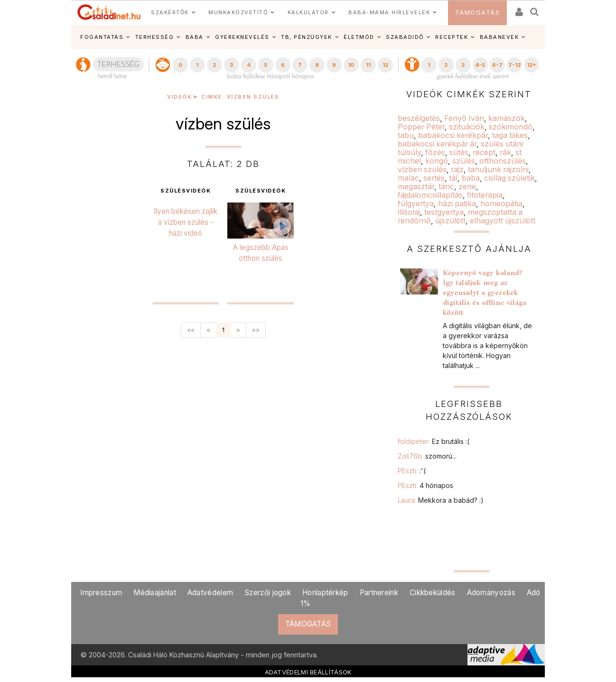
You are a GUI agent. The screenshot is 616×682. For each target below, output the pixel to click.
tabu (406, 135)
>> (256, 330)
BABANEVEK (499, 37)
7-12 (514, 65)
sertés (434, 178)
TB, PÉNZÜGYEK (307, 37)
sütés (459, 152)
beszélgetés (419, 118)
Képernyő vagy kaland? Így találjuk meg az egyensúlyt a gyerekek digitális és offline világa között (485, 293)
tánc (446, 186)
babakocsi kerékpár (453, 135)
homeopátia (501, 203)
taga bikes (510, 135)
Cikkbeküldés (433, 593)
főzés (435, 152)
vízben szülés (422, 169)
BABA (195, 37)
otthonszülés (503, 161)
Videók (179, 97)
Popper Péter (421, 127)
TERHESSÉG (155, 37)
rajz (457, 169)
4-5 (480, 65)
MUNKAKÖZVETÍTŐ (238, 12)
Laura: (441, 500)
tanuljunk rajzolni (498, 169)
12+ (532, 65)
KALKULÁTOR (308, 12)
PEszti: (412, 471)
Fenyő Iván (464, 118)
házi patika (457, 203)
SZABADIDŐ (405, 37)
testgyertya (444, 212)
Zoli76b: (427, 456)
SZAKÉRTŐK (170, 12)
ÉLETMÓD (359, 37)
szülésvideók (186, 191)
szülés (464, 161)
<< (191, 330)
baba (471, 178)
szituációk (467, 127)
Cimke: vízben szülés (240, 97)
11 (368, 65)
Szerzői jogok (268, 593)
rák (505, 152)
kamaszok (507, 118)
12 (385, 65)
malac (408, 178)
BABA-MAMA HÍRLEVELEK (389, 12)
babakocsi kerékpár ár (437, 144)
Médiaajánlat (155, 593)
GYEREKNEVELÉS (242, 37)
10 (351, 65)
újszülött (450, 221)
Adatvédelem (210, 593)
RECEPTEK (452, 37)
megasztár (416, 186)
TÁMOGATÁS (478, 13)
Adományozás (491, 593)
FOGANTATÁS (102, 37)
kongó (437, 161)
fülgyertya (416, 203)
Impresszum (101, 593)
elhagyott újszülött (503, 221)
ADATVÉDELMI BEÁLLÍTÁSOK (308, 672)
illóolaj (409, 212)
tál (453, 178)
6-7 (497, 65)
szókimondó (511, 127)
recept (484, 152)
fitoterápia (485, 195)
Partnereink (379, 593)
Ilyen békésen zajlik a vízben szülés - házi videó (186, 222)
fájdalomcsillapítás (430, 195)
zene (467, 186)
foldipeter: (434, 441)
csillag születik (509, 178)
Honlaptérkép (325, 593)
